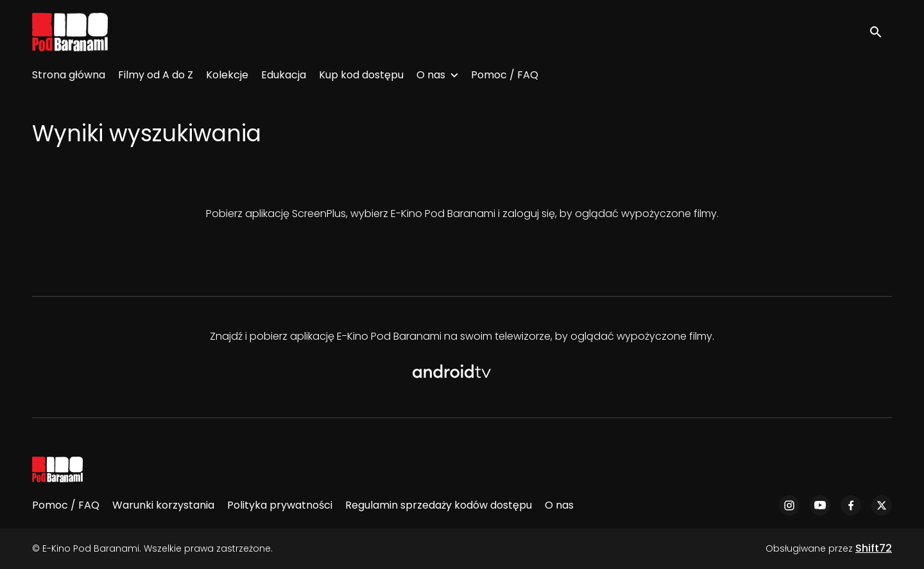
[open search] (880, 32)
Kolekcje (227, 75)
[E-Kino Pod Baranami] (57, 469)
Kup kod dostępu (361, 75)
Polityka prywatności (280, 505)
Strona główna (69, 75)
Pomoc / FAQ (505, 75)
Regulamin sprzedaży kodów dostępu (439, 505)
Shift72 (874, 548)
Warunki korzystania (163, 505)
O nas (431, 75)
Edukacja (284, 75)
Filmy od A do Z (156, 75)
